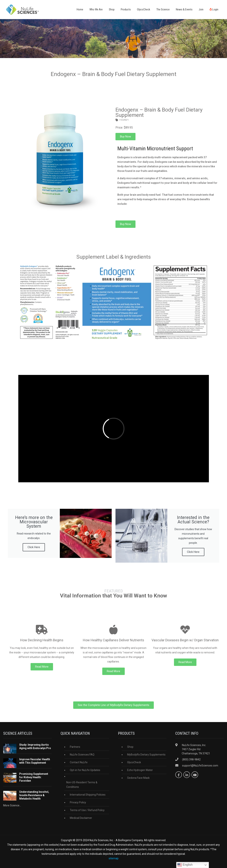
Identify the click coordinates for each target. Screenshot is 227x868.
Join (201, 9)
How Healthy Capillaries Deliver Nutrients (113, 640)
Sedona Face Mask (138, 778)
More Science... (12, 805)
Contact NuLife (79, 762)
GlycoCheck (144, 9)
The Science (163, 9)
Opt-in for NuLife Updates (85, 770)
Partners (75, 747)
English (185, 865)
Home (80, 9)
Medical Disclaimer (81, 818)
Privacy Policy (78, 802)
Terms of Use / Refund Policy (87, 810)
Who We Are (96, 9)
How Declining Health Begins (42, 640)
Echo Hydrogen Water (140, 770)
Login (214, 9)
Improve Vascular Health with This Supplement (35, 761)
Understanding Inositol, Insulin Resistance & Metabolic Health (34, 795)
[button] (125, 137)
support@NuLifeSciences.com (200, 766)
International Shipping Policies (88, 795)
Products (126, 9)
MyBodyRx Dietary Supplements (146, 755)
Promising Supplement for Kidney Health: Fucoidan (34, 777)
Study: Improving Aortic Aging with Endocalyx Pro (35, 746)
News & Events (184, 9)
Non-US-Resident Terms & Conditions (82, 785)
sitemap (114, 858)
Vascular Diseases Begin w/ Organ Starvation (185, 640)
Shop (112, 9)
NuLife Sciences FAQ (82, 755)
